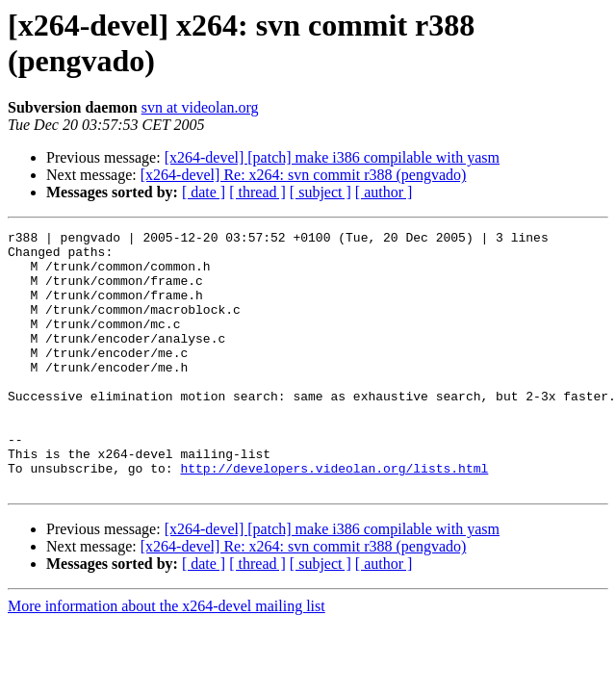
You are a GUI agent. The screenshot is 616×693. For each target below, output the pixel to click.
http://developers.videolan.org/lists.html (334, 517)
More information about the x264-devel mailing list (167, 658)
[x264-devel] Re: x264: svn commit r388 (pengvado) (304, 175)
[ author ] (384, 192)
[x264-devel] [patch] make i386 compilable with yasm (332, 157)
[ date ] (204, 192)
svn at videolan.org (200, 107)
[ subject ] (321, 192)
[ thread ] (257, 192)
